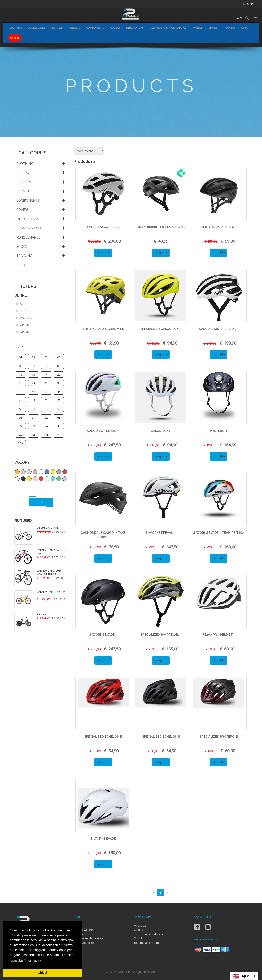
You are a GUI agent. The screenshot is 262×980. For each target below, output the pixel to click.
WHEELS (197, 28)
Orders (139, 930)
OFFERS (15, 38)
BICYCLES (57, 28)
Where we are (84, 930)
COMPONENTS (95, 28)
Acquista (103, 252)
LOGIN (248, 4)
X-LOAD (41, 615)
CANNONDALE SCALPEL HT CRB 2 (52, 552)
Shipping (140, 938)
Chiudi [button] (43, 973)
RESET (41, 502)
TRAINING (229, 28)
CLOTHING (16, 28)
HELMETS (74, 28)
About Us (140, 925)
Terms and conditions (149, 934)
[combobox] (244, 976)
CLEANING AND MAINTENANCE (168, 28)
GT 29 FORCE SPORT (48, 528)
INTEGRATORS (135, 28)
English (241, 976)
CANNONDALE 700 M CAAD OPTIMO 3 (49, 572)
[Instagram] (208, 930)
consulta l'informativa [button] (26, 960)
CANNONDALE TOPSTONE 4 (52, 594)
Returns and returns (147, 943)
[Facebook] (197, 930)
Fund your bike (84, 943)
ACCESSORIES (37, 28)
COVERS (115, 28)
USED (245, 28)
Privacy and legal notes (90, 938)
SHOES (213, 28)
